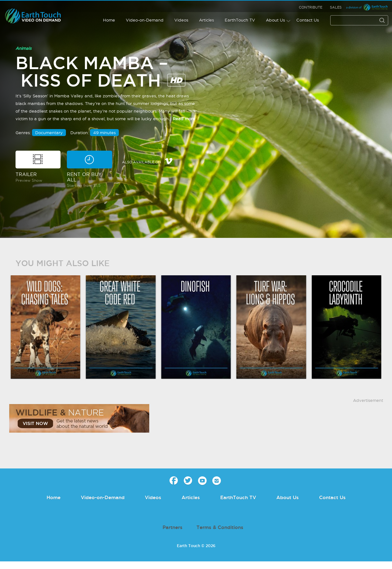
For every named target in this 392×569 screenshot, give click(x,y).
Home (109, 20)
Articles (206, 20)
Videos (181, 20)
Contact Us (308, 20)
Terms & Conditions (220, 527)
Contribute (311, 7)
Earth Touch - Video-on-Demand (39, 16)
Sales (336, 7)
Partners (173, 527)
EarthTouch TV (240, 20)
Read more (184, 119)
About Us (275, 20)
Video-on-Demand (145, 20)
